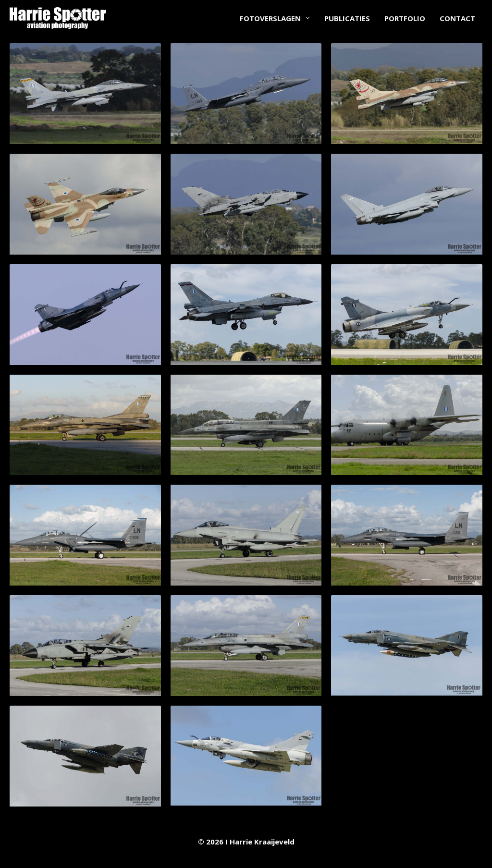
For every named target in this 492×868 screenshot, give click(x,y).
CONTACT (457, 18)
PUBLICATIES (347, 18)
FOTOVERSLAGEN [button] (270, 18)
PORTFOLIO (405, 18)
